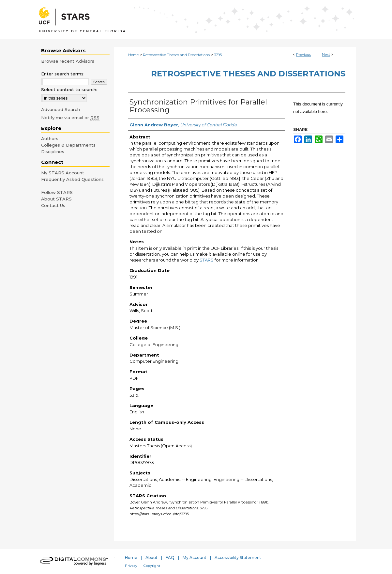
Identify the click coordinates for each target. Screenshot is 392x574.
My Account (195, 558)
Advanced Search (60, 109)
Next (326, 55)
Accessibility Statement (238, 558)
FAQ (170, 558)
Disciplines (53, 151)
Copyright (152, 566)
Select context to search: (69, 89)
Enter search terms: (63, 74)
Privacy (131, 566)
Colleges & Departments (68, 145)
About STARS (56, 199)
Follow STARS (57, 192)
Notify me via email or (70, 118)
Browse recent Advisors (68, 61)
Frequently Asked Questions (72, 179)
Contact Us (53, 205)
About (151, 558)
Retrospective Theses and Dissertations (176, 55)
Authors (50, 138)
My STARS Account (63, 173)
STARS (207, 260)
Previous (303, 55)
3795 (218, 55)
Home (133, 55)
